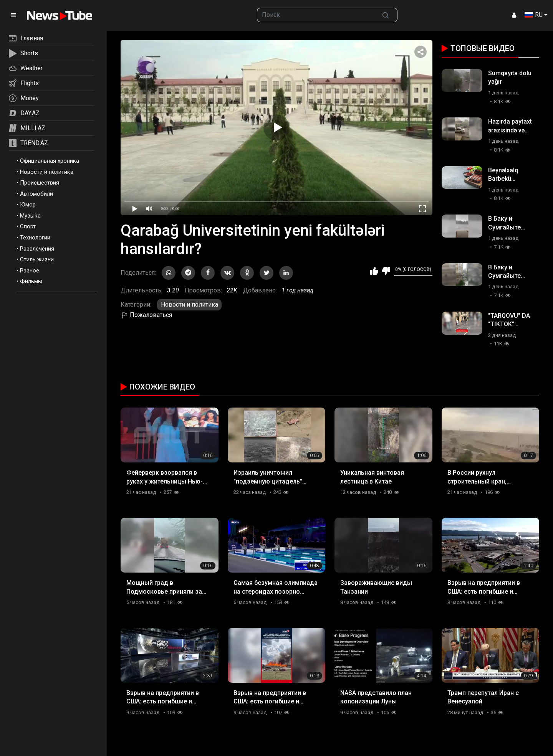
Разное (30, 271)
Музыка (30, 216)
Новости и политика (47, 172)
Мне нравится (374, 271)
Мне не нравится (386, 271)
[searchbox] (316, 15)
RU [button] (534, 15)
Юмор (28, 205)
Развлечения (37, 249)
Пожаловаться (146, 315)
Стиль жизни (37, 259)
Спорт (28, 226)
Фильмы (31, 281)
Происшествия (40, 183)
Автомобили (36, 194)
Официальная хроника (50, 161)
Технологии (35, 238)
